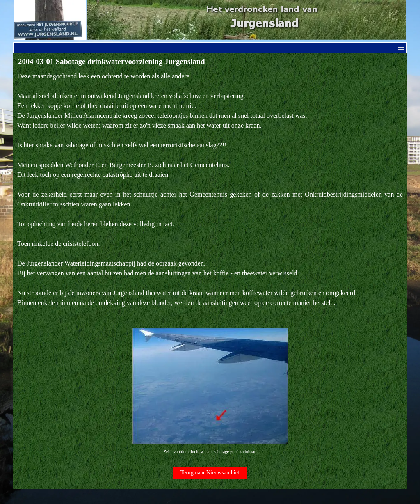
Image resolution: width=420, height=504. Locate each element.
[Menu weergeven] (401, 48)
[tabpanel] (210, 264)
